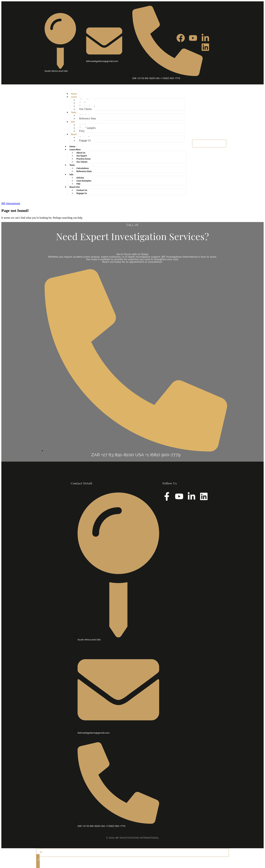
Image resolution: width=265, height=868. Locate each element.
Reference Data (87, 118)
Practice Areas (83, 159)
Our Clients (85, 109)
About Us (81, 153)
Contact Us (82, 190)
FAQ (82, 131)
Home (74, 94)
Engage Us (85, 140)
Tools (74, 112)
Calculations (83, 168)
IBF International (11, 203)
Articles (80, 178)
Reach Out (76, 134)
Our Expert (82, 156)
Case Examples (87, 128)
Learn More (75, 150)
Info (73, 122)
